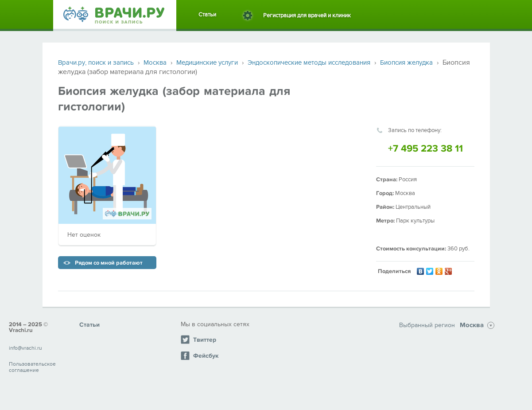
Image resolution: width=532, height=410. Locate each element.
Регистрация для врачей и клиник (307, 16)
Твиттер (198, 340)
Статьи (207, 15)
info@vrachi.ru (25, 348)
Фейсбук (200, 355)
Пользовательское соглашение (32, 367)
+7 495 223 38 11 (425, 149)
